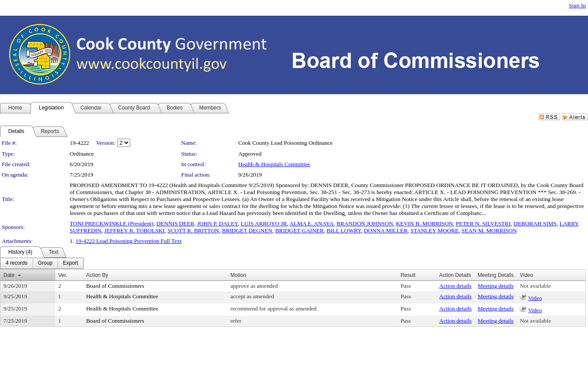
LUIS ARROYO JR (264, 223)
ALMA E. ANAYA (312, 223)
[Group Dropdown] (45, 263)
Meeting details (496, 286)
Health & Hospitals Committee (274, 164)
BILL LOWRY (344, 230)
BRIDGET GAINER (299, 230)
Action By (97, 275)
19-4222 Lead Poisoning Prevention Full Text (128, 241)
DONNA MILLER (385, 230)
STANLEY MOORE (434, 230)
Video (535, 298)
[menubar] (42, 263)
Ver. (63, 275)
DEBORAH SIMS (535, 223)
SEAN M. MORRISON (489, 230)
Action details (455, 286)
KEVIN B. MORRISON (424, 223)
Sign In (577, 5)
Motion (238, 275)
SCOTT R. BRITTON (193, 230)
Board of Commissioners (115, 286)
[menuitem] (17, 263)
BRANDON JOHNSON (365, 223)
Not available (535, 286)
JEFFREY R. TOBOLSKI (134, 230)
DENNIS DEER (175, 223)
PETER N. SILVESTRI (483, 223)
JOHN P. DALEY (218, 223)
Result (408, 275)
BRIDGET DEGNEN (247, 230)
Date (9, 275)
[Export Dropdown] (70, 263)
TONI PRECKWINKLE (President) (112, 223)
